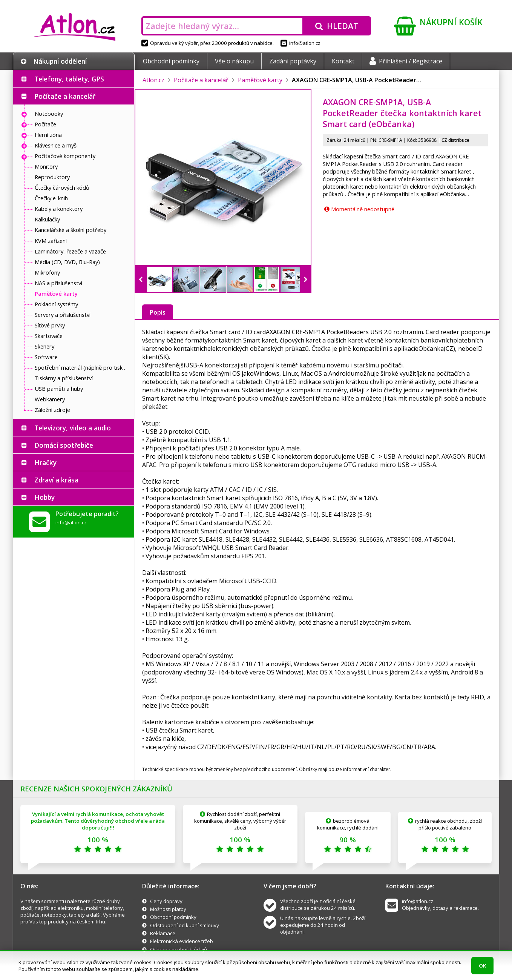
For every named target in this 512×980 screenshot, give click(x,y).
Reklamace (163, 933)
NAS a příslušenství (58, 283)
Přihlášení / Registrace (406, 61)
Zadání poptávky (293, 61)
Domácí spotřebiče (64, 445)
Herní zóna (48, 135)
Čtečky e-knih (51, 198)
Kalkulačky (47, 219)
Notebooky (49, 114)
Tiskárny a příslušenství (64, 378)
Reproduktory (52, 177)
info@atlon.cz (300, 43)
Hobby (44, 497)
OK (482, 966)
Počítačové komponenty (65, 156)
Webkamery (50, 399)
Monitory (46, 166)
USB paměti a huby (59, 389)
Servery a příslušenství (63, 315)
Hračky (45, 462)
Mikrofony (47, 272)
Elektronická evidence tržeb (182, 941)
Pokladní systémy (56, 304)
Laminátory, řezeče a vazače (70, 251)
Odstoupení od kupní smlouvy (185, 925)
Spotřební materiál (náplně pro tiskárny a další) (83, 367)
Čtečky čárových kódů (62, 187)
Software (46, 357)
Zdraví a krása (56, 480)
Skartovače (49, 336)
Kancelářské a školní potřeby (71, 230)
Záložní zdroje (52, 410)
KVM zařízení (51, 241)
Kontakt (343, 61)
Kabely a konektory (59, 209)
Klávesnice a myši (56, 145)
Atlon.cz (153, 80)
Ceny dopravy (166, 901)
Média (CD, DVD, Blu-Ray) (67, 262)
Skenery (44, 346)
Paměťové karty (56, 293)
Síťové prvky (50, 325)
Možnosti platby (168, 909)
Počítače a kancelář (65, 96)
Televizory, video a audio (73, 428)
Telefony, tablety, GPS (69, 79)
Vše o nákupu (234, 61)
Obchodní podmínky (171, 61)
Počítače (45, 124)
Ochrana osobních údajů (179, 949)
